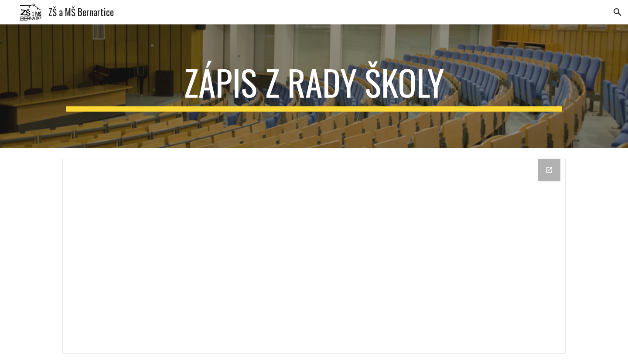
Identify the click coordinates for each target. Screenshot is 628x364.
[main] (314, 86)
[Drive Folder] (314, 256)
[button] (618, 12)
